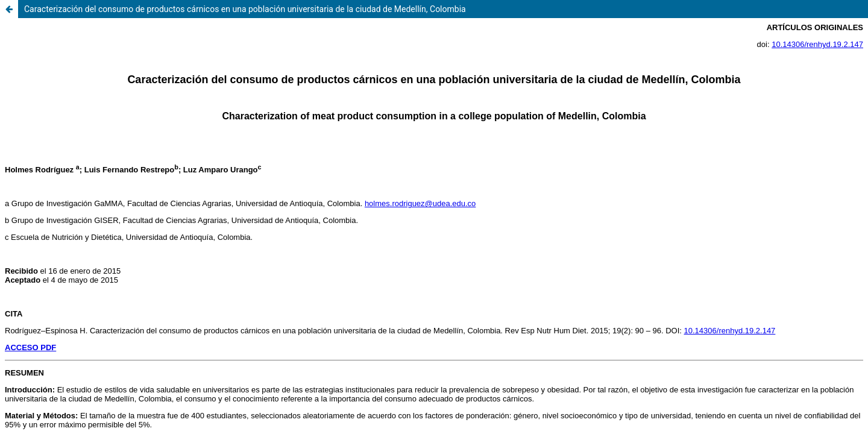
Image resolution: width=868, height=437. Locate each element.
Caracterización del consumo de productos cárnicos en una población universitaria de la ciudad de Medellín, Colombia (245, 9)
